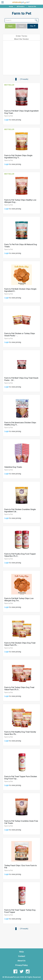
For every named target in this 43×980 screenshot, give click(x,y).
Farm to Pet (9, 116)
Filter (33, 26)
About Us (21, 961)
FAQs (22, 952)
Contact (22, 956)
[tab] (21, 36)
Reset (22, 26)
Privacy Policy (21, 965)
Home (11, 7)
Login (7, 120)
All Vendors (21, 7)
